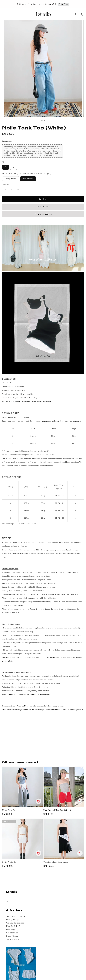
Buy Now (43, 199)
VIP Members (12, 933)
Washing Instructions (15, 923)
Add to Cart (43, 206)
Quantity (5, 184)
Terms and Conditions (15, 916)
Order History (12, 936)
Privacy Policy (12, 920)
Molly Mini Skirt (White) (21, 401)
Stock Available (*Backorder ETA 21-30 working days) (28, 174)
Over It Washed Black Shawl (42, 401)
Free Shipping (12, 929)
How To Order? (13, 926)
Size (4, 162)
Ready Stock (11, 179)
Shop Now (63, 4)
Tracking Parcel (13, 939)
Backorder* (28, 179)
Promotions (7, 141)
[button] (3, 14)
